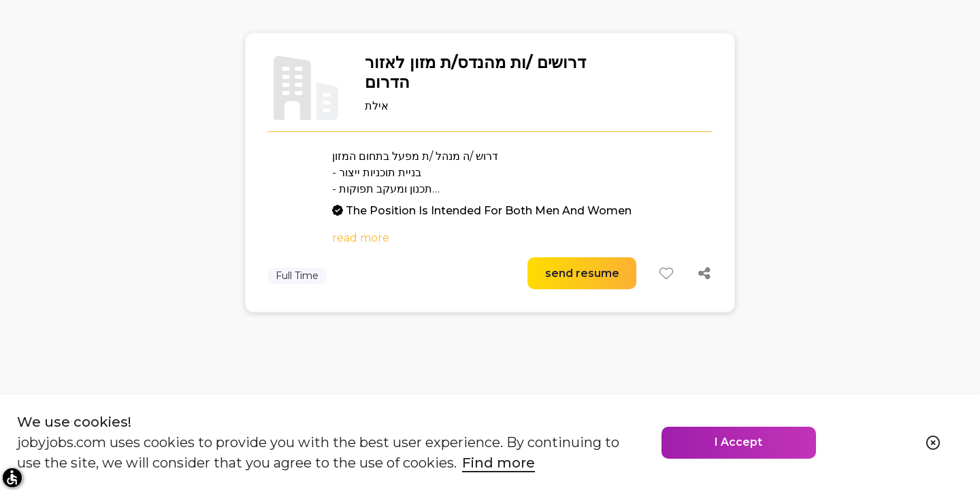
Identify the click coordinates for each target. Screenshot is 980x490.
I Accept (738, 442)
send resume (582, 273)
